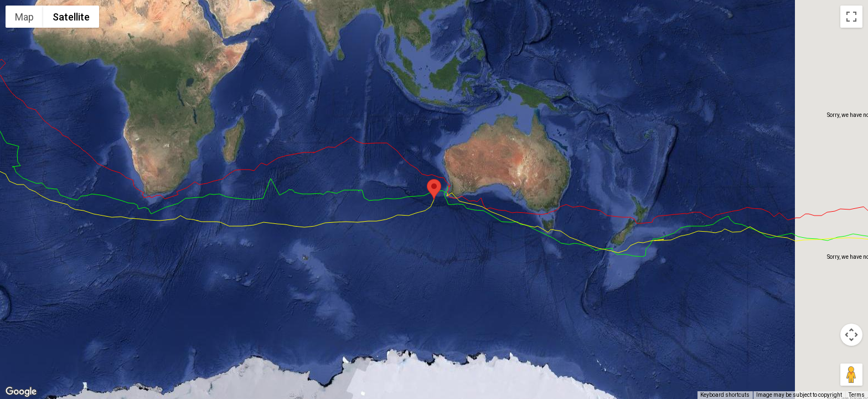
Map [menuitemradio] (24, 17)
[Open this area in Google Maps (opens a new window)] (21, 392)
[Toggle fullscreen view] (851, 17)
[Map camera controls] (851, 335)
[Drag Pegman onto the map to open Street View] (851, 375)
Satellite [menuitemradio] (71, 17)
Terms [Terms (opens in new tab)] (857, 395)
